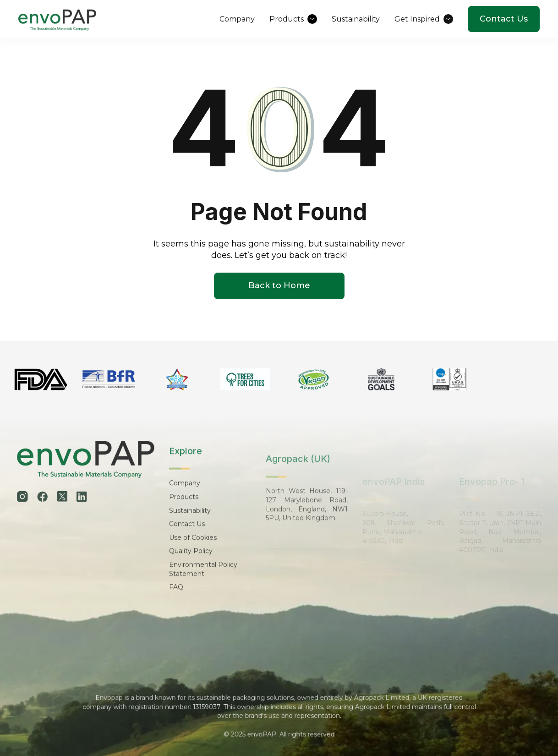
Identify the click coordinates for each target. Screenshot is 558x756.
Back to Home (279, 286)
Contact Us (504, 19)
